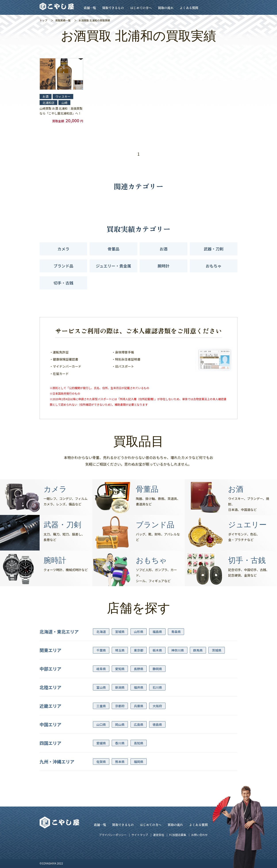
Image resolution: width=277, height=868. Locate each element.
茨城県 (217, 650)
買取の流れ (166, 8)
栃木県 (157, 650)
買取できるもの (113, 8)
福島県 (157, 632)
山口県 (101, 724)
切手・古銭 (63, 283)
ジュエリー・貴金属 (113, 266)
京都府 (120, 706)
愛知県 (120, 669)
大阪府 (157, 706)
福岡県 (139, 762)
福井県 (139, 687)
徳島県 (157, 724)
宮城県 (120, 632)
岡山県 (120, 724)
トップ (43, 20)
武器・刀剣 (214, 249)
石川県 (157, 687)
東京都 (139, 650)
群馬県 (198, 650)
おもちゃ (214, 266)
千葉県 (101, 650)
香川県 (120, 743)
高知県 (139, 743)
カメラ (63, 249)
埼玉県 (120, 650)
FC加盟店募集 (178, 835)
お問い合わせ (199, 835)
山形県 (139, 632)
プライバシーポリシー (113, 835)
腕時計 (164, 266)
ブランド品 (63, 266)
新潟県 (120, 687)
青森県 (176, 632)
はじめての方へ (141, 8)
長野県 (139, 669)
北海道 (101, 632)
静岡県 (157, 669)
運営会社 (159, 835)
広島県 (139, 724)
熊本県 (120, 762)
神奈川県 (178, 650)
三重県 (101, 706)
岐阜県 (101, 669)
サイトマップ (140, 835)
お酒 (164, 249)
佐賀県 (101, 762)
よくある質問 (189, 8)
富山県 (101, 687)
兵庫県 (139, 706)
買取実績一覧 (63, 20)
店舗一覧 (90, 8)
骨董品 (113, 249)
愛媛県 (101, 743)
